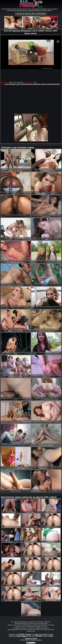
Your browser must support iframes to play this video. (31, 58)
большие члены (15, 84)
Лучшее (27, 13)
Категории (19, 13)
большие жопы (27, 84)
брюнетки (56, 84)
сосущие (49, 84)
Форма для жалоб (31, 638)
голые (7, 84)
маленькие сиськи (39, 84)
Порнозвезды (41, 13)
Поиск (33, 13)
